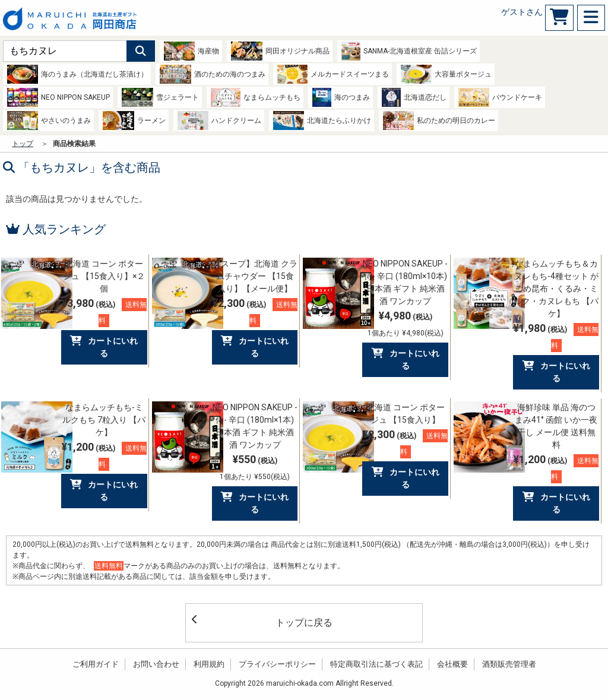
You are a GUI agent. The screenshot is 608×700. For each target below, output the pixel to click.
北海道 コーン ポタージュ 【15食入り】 (406, 414)
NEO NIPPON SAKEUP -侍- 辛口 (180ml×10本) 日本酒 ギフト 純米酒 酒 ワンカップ (405, 282)
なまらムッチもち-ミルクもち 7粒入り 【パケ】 (104, 420)
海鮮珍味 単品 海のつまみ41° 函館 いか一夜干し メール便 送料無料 (556, 426)
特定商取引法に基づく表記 (376, 664)
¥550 (255, 467)
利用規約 (209, 664)
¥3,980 (104, 312)
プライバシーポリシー (277, 664)
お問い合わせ (156, 664)
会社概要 (452, 664)
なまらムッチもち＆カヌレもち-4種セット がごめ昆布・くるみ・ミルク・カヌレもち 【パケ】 (556, 289)
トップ (23, 144)
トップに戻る (262, 621)
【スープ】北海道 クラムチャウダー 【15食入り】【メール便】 (255, 276)
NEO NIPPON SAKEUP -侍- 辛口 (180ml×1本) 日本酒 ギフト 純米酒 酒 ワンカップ (255, 426)
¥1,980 (556, 337)
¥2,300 (255, 312)
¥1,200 (104, 456)
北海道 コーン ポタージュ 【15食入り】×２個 (104, 276)
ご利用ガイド (96, 664)
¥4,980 (406, 323)
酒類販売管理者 (509, 664)
